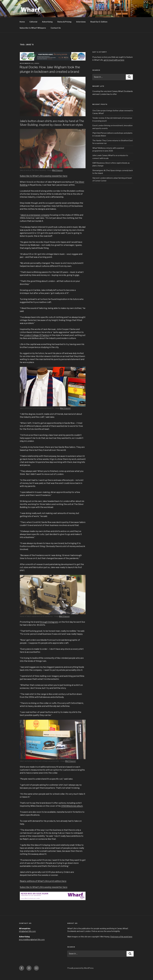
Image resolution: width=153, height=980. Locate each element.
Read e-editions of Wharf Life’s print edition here (43, 887)
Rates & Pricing (64, 27)
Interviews (81, 27)
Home (22, 27)
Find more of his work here (121, 942)
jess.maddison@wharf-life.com (32, 945)
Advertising (47, 27)
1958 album (72, 812)
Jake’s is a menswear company (35, 221)
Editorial (33, 27)
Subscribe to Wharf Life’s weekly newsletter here (44, 182)
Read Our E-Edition (99, 27)
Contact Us (56, 34)
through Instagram (49, 628)
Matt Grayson (57, 176)
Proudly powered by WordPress (80, 974)
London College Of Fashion (36, 341)
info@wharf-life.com (27, 937)
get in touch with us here (114, 66)
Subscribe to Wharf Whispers (33, 34)
